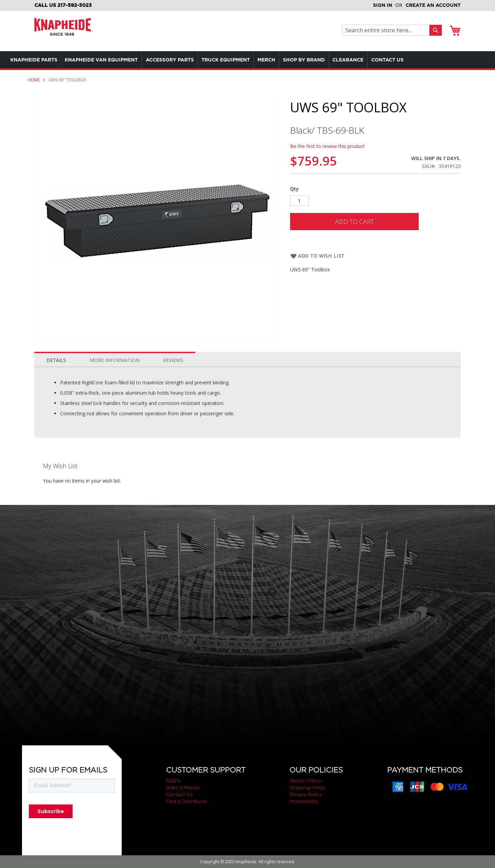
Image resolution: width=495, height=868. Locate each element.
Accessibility (304, 801)
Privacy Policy (306, 794)
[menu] (234, 60)
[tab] (56, 359)
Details (56, 360)
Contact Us (179, 794)
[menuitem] (36, 60)
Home (34, 80)
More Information (115, 360)
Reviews (173, 360)
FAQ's (173, 781)
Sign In (383, 5)
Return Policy (305, 781)
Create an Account (433, 5)
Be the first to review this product (327, 146)
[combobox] (388, 30)
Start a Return (183, 788)
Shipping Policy (307, 788)
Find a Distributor (187, 801)
